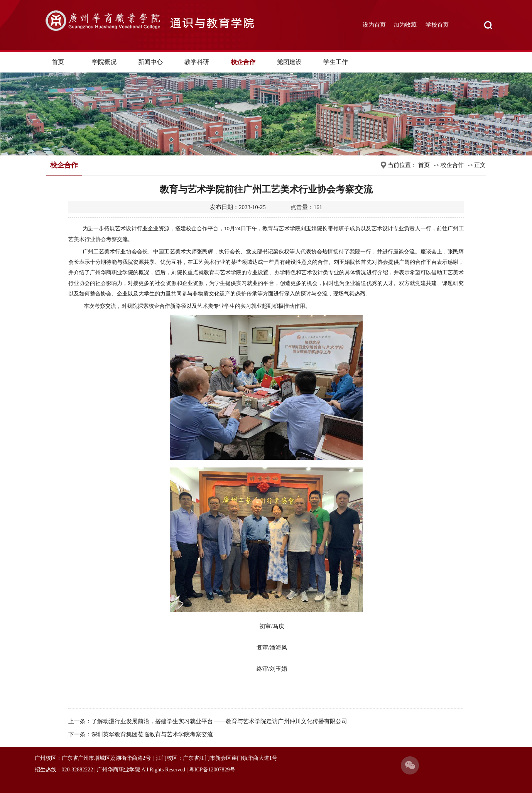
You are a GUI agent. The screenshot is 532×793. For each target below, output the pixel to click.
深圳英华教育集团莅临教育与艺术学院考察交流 (152, 734)
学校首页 (437, 25)
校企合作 (243, 62)
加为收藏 (405, 25)
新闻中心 (150, 62)
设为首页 (374, 25)
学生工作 (336, 62)
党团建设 (289, 62)
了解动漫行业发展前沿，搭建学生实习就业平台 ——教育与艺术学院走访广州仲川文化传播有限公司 (220, 721)
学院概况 (104, 62)
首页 (58, 62)
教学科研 (197, 62)
